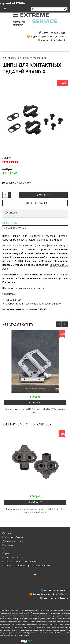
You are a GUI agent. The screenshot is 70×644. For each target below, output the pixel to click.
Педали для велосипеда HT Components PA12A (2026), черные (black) (35, 411)
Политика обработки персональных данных (26, 566)
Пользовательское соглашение (20, 562)
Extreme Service (23, 636)
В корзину (43, 195)
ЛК (4, 549)
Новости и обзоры (13, 537)
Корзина (7, 554)
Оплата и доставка (35, 203)
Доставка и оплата (13, 541)
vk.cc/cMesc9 (58, 40)
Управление (13, 58)
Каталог (7, 533)
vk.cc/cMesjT (58, 33)
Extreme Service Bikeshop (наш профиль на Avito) (34, 246)
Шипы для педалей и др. (34, 58)
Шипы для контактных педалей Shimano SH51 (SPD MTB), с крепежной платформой (35, 511)
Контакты (8, 545)
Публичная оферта (12, 558)
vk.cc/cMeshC (57, 37)
